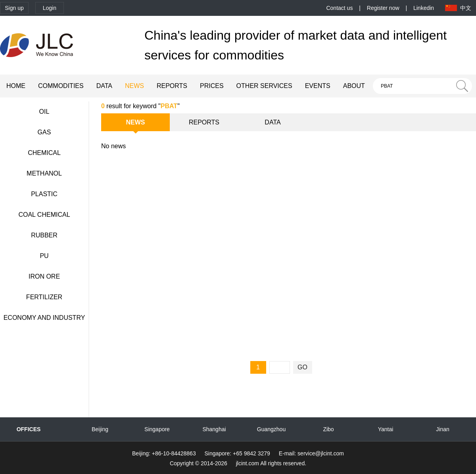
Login (50, 8)
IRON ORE (44, 276)
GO (302, 367)
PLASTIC (44, 194)
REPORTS (172, 86)
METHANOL (44, 173)
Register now (383, 8)
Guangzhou (271, 429)
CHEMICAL (44, 153)
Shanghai (214, 429)
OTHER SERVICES (264, 86)
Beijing (100, 429)
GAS (44, 132)
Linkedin (424, 8)
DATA (104, 86)
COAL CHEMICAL (44, 215)
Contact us (339, 8)
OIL (44, 112)
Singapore (157, 429)
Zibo (328, 429)
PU (44, 256)
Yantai (386, 429)
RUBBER (44, 235)
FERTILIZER (44, 297)
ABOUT (354, 86)
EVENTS (318, 86)
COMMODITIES (61, 86)
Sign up (14, 8)
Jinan (442, 429)
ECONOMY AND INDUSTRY (44, 318)
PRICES (212, 86)
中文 (466, 8)
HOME (16, 86)
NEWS (134, 86)
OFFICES (29, 429)
